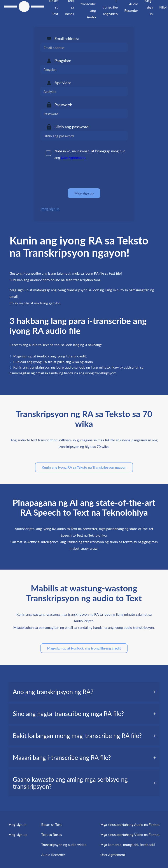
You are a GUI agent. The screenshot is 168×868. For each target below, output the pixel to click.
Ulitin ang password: (72, 127)
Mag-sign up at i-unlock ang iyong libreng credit (84, 648)
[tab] (84, 692)
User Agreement (73, 157)
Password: (63, 105)
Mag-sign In (50, 209)
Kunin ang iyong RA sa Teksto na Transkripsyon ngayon (84, 467)
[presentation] (73, 174)
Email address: (67, 38)
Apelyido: (63, 83)
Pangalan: (63, 61)
